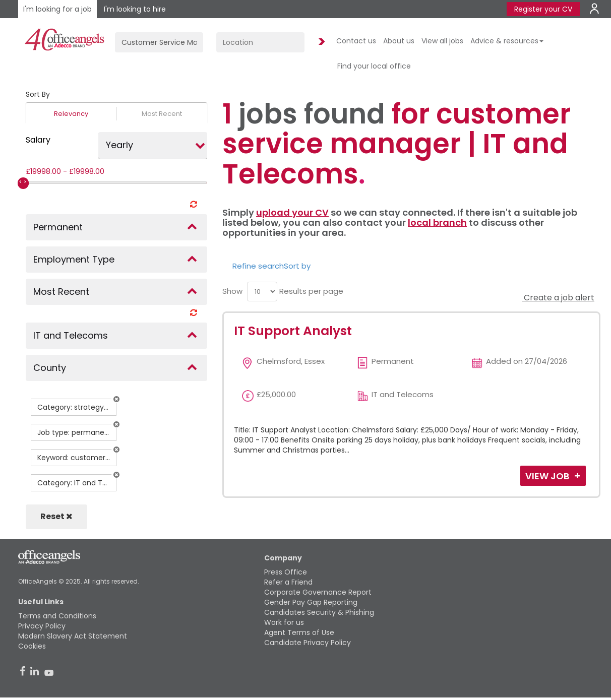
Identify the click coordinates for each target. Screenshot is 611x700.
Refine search (258, 266)
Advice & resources (507, 41)
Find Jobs (320, 42)
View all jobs (442, 41)
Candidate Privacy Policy (308, 643)
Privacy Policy (42, 626)
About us (399, 41)
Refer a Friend (288, 582)
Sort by (297, 266)
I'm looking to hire (135, 9)
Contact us (356, 41)
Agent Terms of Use (299, 632)
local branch (437, 222)
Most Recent (162, 114)
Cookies (32, 646)
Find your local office (374, 66)
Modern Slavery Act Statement (73, 636)
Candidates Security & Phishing (319, 612)
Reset (56, 516)
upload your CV (292, 212)
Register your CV (543, 9)
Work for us (284, 622)
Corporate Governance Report (318, 592)
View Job (548, 476)
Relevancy (71, 114)
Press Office (286, 572)
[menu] (262, 292)
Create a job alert (558, 298)
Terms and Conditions (57, 616)
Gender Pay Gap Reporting (311, 602)
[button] (116, 399)
